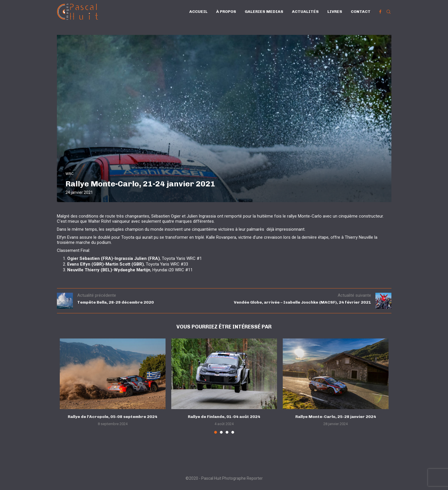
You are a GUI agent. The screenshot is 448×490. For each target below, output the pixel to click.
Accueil (198, 12)
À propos (226, 12)
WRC (69, 174)
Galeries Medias (264, 12)
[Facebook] (380, 12)
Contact (361, 12)
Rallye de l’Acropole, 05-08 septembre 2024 (113, 417)
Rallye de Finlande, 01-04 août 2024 (224, 417)
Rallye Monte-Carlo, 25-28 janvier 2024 (336, 417)
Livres (335, 12)
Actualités (305, 12)
